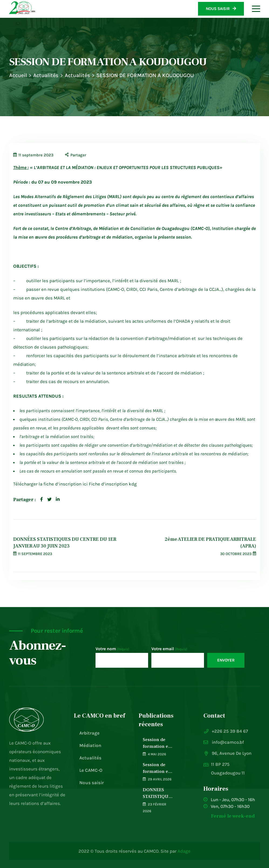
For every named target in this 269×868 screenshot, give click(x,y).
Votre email (169, 649)
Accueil (18, 75)
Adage (184, 851)
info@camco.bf (228, 742)
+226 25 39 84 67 (230, 731)
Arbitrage (89, 733)
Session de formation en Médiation (157, 743)
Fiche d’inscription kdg (113, 484)
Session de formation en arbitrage (157, 768)
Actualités (46, 75)
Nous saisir (92, 783)
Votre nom (112, 649)
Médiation (90, 745)
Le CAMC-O (91, 770)
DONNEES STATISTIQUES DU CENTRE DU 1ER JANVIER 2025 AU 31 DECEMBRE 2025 (158, 793)
